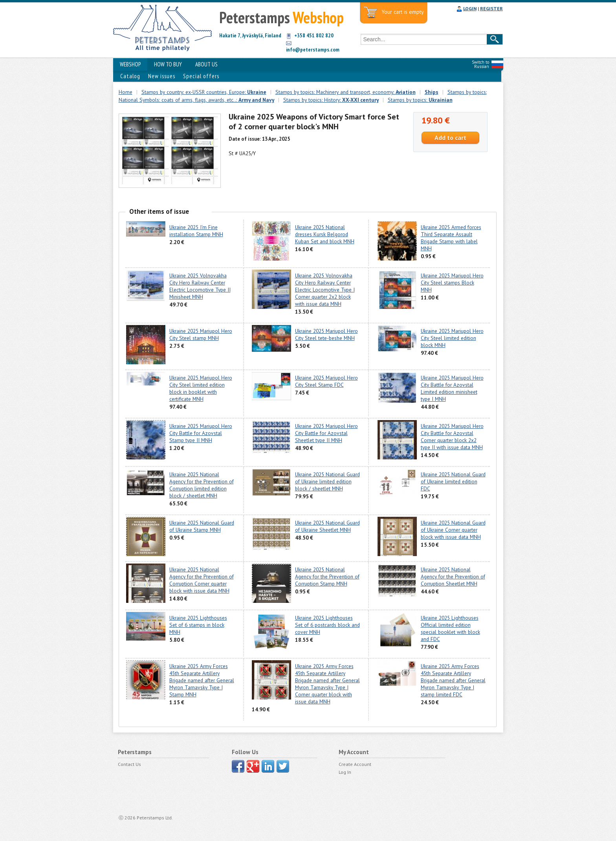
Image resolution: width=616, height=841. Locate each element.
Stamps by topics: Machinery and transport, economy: (346, 92)
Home (126, 92)
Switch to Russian (480, 64)
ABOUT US (206, 64)
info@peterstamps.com (313, 50)
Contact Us (129, 764)
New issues (162, 76)
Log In (345, 772)
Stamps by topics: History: (331, 100)
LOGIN (470, 8)
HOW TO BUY (168, 64)
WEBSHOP (130, 64)
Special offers (201, 76)
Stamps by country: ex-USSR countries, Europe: (204, 92)
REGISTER (491, 8)
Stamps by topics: (420, 100)
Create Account (355, 764)
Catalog (130, 76)
